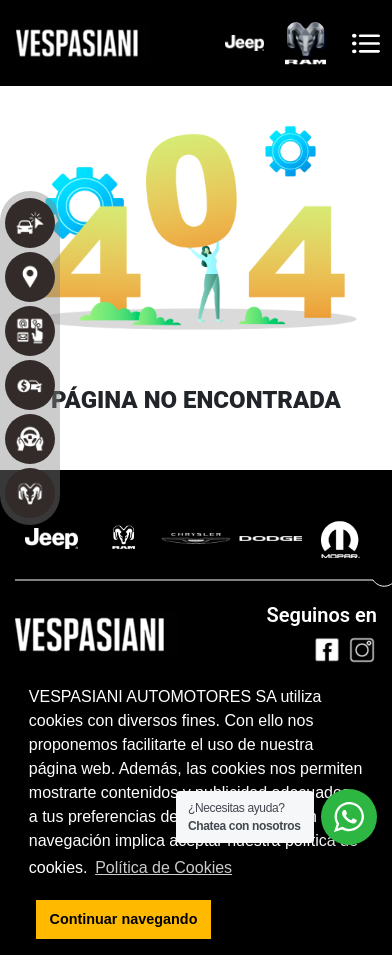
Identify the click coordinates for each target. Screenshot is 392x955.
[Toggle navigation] (366, 43)
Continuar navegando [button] (124, 919)
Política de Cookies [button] (163, 867)
